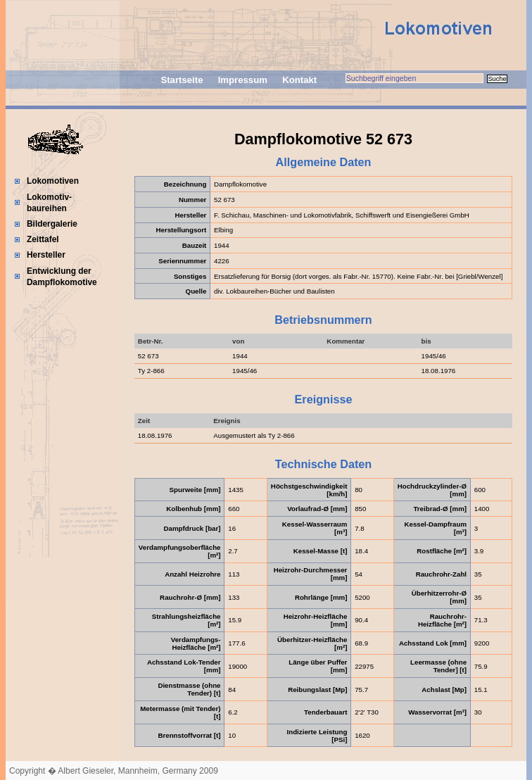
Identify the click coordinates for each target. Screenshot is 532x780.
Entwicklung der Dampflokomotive (62, 277)
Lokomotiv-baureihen (49, 203)
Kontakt (299, 80)
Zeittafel (43, 239)
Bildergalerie (52, 224)
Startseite (182, 80)
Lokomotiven (53, 181)
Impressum (243, 80)
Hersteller (46, 255)
